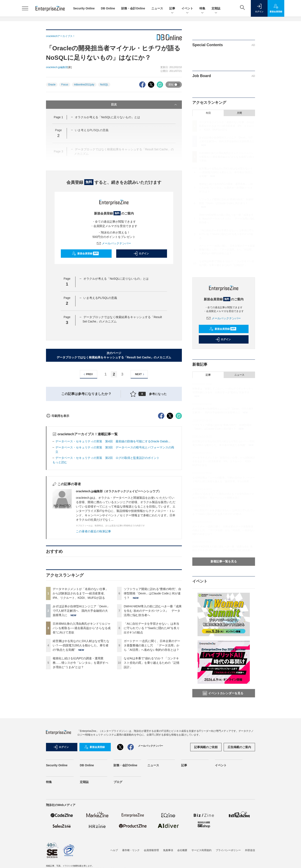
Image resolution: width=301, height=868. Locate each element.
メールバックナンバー (114, 243)
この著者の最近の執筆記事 (93, 607)
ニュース (157, 8)
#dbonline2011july (84, 85)
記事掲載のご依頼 (206, 794)
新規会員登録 (85, 254)
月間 (239, 113)
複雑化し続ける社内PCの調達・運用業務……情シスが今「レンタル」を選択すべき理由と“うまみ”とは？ (80, 738)
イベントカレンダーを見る (223, 693)
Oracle (52, 85)
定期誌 (216, 9)
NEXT (140, 374)
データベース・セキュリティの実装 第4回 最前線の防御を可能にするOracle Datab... (113, 516)
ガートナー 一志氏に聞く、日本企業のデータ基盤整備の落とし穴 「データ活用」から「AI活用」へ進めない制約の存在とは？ (152, 721)
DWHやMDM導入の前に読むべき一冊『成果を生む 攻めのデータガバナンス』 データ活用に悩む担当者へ (153, 686)
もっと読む (60, 537)
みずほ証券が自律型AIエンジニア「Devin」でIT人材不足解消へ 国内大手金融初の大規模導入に (81, 686)
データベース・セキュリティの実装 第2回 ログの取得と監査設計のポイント (107, 533)
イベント (187, 9)
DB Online (108, 8)
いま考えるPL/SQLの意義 (100, 298)
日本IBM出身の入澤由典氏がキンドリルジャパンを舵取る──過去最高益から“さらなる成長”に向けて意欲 (82, 703)
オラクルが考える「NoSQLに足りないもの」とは (107, 117)
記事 (172, 9)
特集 (202, 9)
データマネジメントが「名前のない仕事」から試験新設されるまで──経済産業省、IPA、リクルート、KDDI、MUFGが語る (80, 669)
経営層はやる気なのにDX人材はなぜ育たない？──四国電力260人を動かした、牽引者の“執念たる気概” (81, 721)
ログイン (141, 254)
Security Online (84, 8)
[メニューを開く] (25, 8)
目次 (144, 105)
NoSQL (104, 85)
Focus (65, 85)
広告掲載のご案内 (239, 794)
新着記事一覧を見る (224, 561)
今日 (208, 113)
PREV (88, 374)
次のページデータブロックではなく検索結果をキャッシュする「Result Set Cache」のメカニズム (114, 355)
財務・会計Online (133, 8)
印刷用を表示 (58, 491)
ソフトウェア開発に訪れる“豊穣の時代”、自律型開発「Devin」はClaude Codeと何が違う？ (152, 669)
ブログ (118, 829)
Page (58, 117)
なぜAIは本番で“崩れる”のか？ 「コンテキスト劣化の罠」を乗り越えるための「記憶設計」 (152, 738)
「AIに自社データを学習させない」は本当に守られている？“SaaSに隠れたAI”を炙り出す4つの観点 (152, 703)
